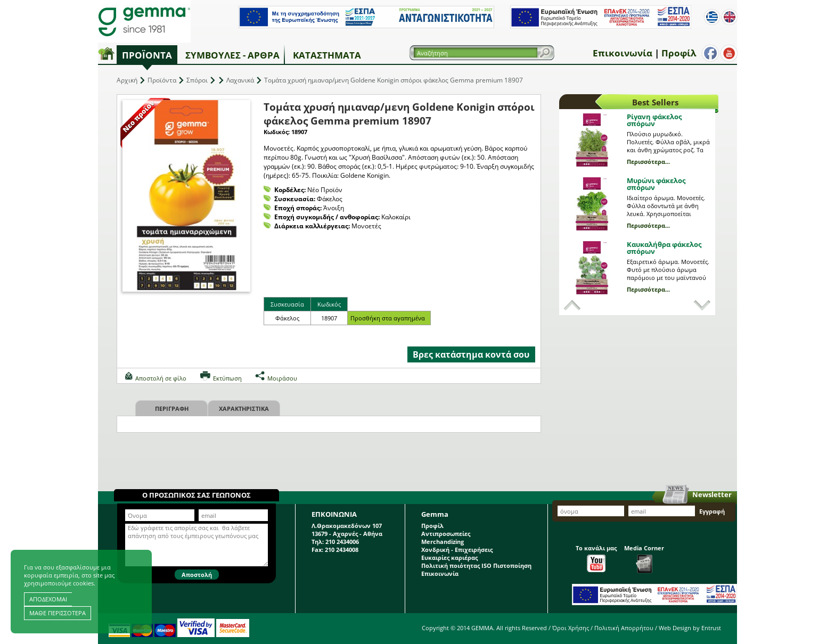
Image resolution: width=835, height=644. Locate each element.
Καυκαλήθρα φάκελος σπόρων (664, 248)
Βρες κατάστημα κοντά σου (471, 354)
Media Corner (644, 559)
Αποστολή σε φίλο (161, 378)
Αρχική (127, 80)
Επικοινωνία (623, 53)
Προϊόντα (147, 55)
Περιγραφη (172, 408)
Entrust (711, 628)
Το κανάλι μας (596, 558)
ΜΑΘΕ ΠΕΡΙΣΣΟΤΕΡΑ (58, 613)
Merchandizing (443, 542)
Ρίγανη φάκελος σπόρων (654, 120)
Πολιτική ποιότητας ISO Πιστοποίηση (476, 565)
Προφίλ (679, 53)
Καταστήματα (327, 55)
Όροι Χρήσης (571, 628)
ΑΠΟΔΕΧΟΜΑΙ (48, 599)
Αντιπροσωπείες (446, 534)
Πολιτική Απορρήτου (624, 628)
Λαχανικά (240, 80)
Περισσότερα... (648, 162)
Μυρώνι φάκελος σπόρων (656, 184)
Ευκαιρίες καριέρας (449, 558)
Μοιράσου (282, 378)
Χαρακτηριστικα (244, 408)
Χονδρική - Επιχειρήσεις (457, 550)
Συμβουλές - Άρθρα (232, 55)
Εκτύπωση (227, 378)
